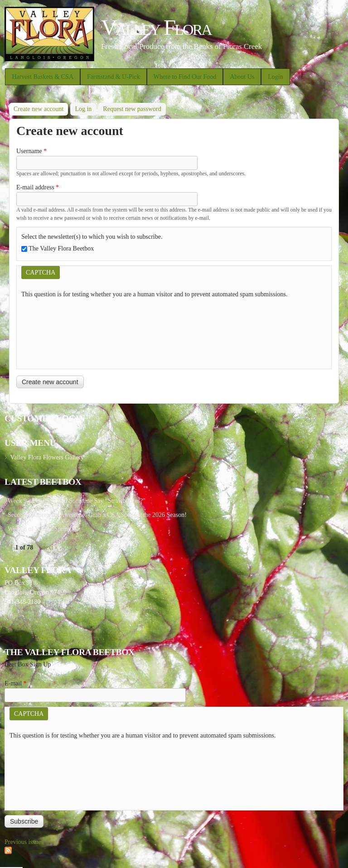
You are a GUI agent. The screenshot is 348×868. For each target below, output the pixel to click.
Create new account (41, 108)
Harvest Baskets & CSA (43, 77)
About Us (242, 77)
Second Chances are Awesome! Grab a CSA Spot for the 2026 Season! (97, 515)
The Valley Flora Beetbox (61, 248)
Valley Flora (156, 27)
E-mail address (38, 187)
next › (49, 547)
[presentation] (58, 332)
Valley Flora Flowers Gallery (47, 457)
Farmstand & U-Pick (114, 77)
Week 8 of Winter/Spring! (41, 529)
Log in (83, 109)
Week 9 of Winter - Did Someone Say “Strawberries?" (77, 501)
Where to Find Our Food (185, 77)
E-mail (16, 683)
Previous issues (24, 842)
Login (275, 77)
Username (31, 151)
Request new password (132, 109)
